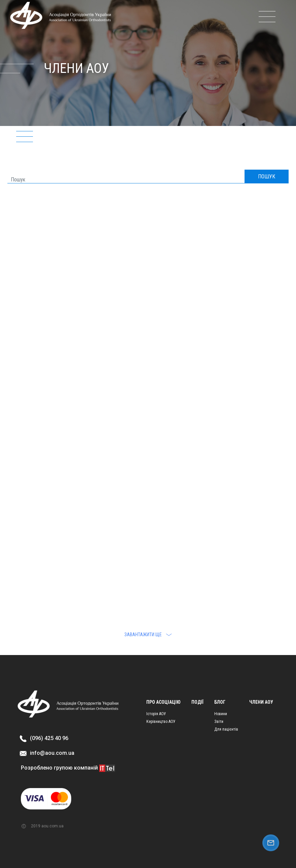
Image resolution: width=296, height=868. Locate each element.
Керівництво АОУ (161, 722)
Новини (221, 714)
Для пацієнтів (226, 729)
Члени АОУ (261, 702)
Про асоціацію (163, 702)
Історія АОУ (156, 714)
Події (197, 702)
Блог (220, 702)
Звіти (219, 722)
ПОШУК (267, 177)
